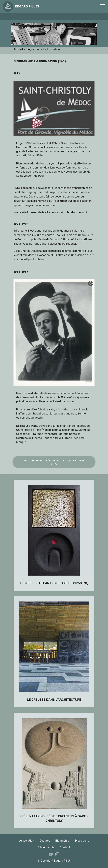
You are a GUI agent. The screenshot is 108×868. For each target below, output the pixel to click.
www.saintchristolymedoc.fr (70, 212)
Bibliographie (46, 847)
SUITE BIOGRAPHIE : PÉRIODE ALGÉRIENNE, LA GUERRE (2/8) (54, 462)
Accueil (19, 49)
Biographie (33, 49)
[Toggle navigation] (103, 6)
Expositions (82, 841)
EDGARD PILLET (27, 7)
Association (27, 841)
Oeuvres (45, 841)
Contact (65, 847)
